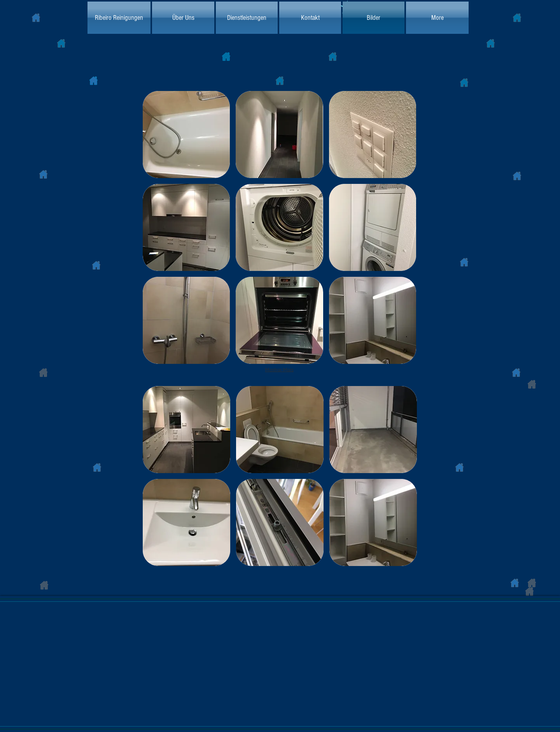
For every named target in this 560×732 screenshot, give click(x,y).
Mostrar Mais (279, 370)
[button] (186, 135)
